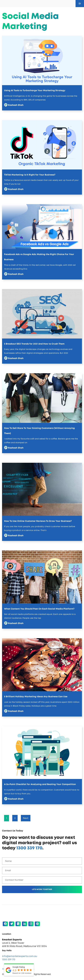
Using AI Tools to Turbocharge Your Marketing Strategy (35, 90)
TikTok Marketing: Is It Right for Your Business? (30, 175)
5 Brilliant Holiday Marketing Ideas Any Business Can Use (36, 697)
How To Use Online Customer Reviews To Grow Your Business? (38, 521)
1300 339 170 (29, 848)
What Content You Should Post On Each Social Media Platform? (39, 609)
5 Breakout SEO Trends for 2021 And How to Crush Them (34, 344)
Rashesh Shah (16, 105)
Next (26, 818)
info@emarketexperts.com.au (20, 956)
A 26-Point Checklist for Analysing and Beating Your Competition (40, 784)
